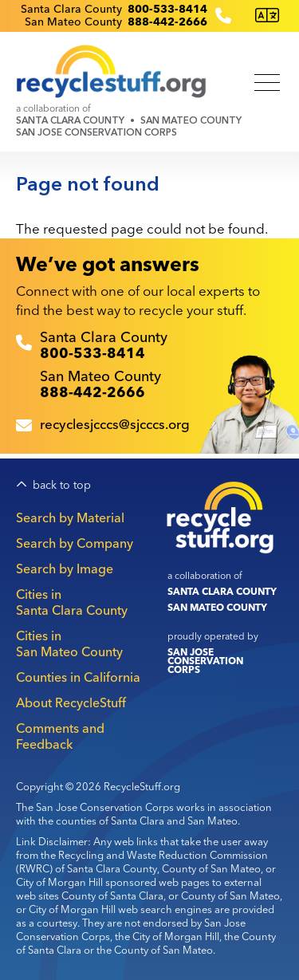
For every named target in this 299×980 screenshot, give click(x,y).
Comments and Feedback (60, 736)
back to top (62, 485)
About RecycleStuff (71, 703)
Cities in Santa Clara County (72, 602)
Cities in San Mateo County (69, 643)
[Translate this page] (267, 16)
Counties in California (78, 677)
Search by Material (70, 518)
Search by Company (75, 543)
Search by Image (65, 569)
